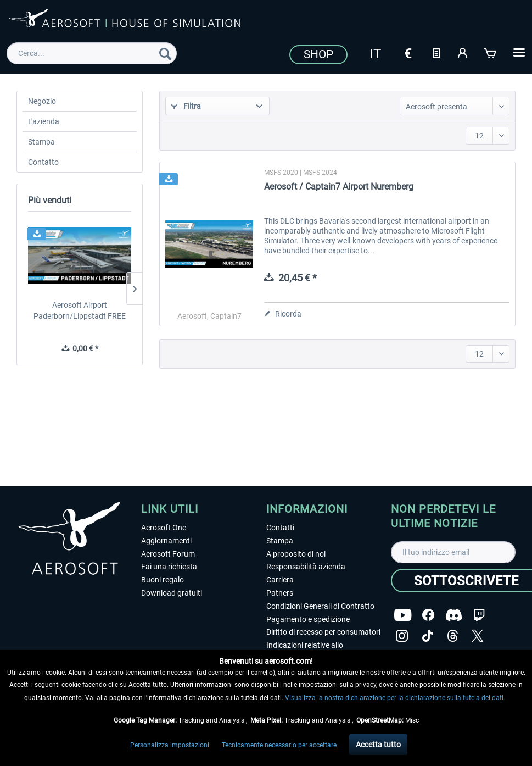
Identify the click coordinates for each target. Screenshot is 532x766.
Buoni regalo (163, 580)
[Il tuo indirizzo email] (453, 552)
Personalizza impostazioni (170, 745)
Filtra (186, 106)
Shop (318, 54)
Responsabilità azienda (306, 567)
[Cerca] (165, 53)
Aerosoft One (164, 528)
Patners (280, 593)
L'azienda (44, 121)
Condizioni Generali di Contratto (320, 606)
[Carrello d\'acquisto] (491, 52)
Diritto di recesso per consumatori (323, 632)
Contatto (43, 162)
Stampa (41, 142)
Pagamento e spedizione (308, 619)
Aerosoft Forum (168, 554)
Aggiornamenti (166, 541)
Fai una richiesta (169, 567)
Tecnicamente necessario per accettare (279, 745)
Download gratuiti (172, 593)
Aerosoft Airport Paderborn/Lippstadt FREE (80, 310)
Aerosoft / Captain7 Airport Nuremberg (339, 187)
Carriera (280, 580)
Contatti (280, 528)
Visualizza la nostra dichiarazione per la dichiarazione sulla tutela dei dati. (395, 698)
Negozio (42, 101)
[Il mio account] (463, 52)
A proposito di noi (296, 554)
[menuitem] (92, 53)
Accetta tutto (378, 745)
